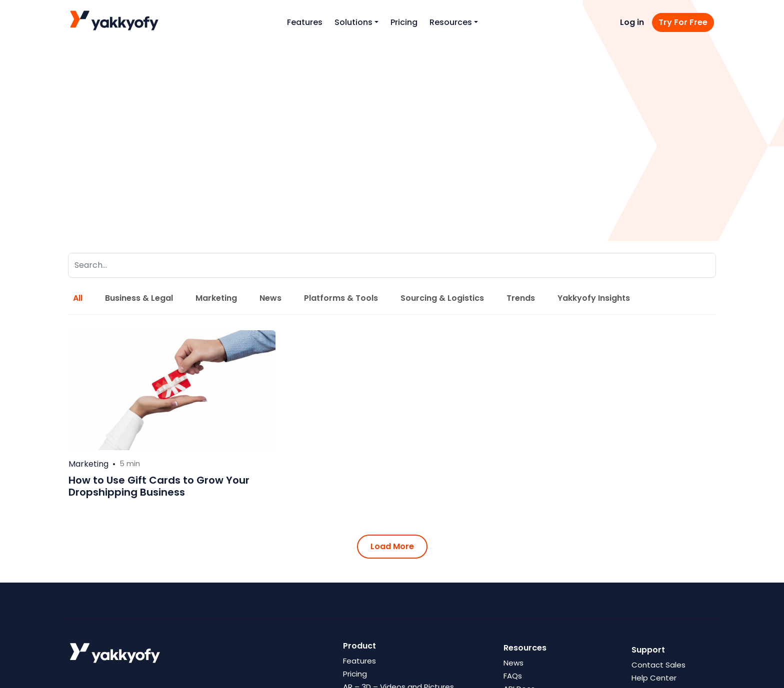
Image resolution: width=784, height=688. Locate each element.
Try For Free (683, 22)
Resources (451, 22)
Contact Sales (658, 665)
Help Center (654, 678)
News (270, 298)
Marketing (216, 298)
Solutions (353, 22)
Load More (392, 546)
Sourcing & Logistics (442, 298)
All (78, 298)
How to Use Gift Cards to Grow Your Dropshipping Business (159, 486)
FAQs (513, 676)
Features (305, 22)
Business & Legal (139, 298)
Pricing (404, 22)
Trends (521, 298)
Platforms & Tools (341, 298)
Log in (632, 22)
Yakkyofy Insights (594, 298)
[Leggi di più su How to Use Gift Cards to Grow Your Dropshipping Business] (172, 390)
